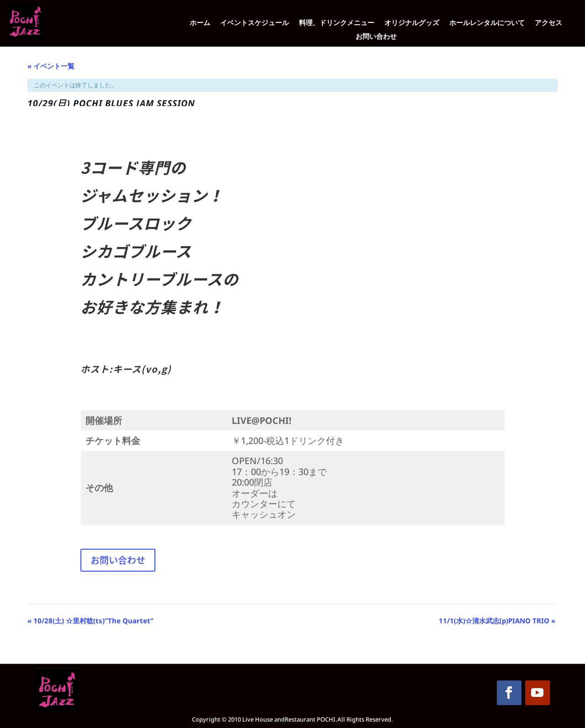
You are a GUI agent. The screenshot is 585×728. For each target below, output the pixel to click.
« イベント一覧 (51, 66)
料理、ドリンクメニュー (337, 23)
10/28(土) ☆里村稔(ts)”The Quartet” (90, 621)
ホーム (200, 23)
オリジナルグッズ (412, 23)
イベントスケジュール (255, 23)
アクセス (548, 23)
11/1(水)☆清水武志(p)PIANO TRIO (497, 621)
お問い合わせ (376, 37)
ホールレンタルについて (487, 23)
